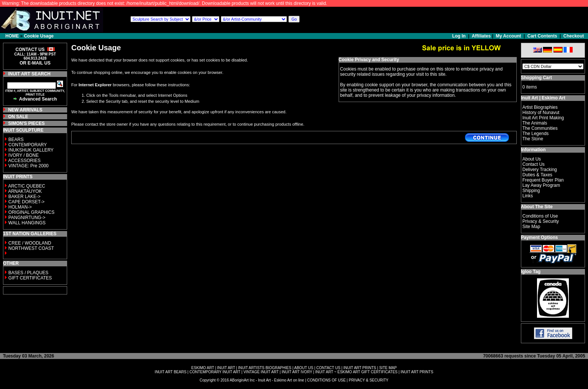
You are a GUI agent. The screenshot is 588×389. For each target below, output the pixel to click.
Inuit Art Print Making (543, 118)
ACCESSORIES (25, 161)
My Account (508, 36)
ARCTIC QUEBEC (27, 186)
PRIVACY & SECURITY (369, 380)
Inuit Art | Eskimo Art (543, 98)
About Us (532, 159)
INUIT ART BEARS (171, 372)
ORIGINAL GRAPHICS (31, 212)
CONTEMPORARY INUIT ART (215, 372)
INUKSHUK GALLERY (31, 150)
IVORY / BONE (23, 155)
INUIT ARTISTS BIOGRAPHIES (265, 368)
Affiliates (481, 36)
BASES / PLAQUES (28, 273)
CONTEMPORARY (27, 145)
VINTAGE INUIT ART (261, 372)
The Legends (535, 134)
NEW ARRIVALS (25, 110)
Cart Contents (542, 36)
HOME (12, 36)
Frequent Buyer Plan (543, 180)
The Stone (533, 139)
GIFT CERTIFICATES (30, 278)
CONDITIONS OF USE (326, 380)
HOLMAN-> (20, 207)
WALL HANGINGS (27, 223)
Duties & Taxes (537, 175)
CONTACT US (328, 368)
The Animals (535, 123)
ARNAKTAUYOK (25, 191)
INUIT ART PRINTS (360, 368)
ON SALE (18, 117)
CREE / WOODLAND (29, 243)
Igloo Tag (531, 272)
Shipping (531, 191)
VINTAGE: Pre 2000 (28, 166)
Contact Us (533, 164)
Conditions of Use (540, 216)
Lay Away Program (541, 185)
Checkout (574, 36)
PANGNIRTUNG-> (27, 218)
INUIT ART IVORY (297, 372)
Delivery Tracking (540, 170)
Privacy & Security (541, 221)
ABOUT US (304, 368)
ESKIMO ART (203, 368)
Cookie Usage (39, 36)
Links (528, 196)
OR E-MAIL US (35, 63)
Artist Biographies (540, 107)
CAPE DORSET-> (26, 202)
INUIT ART (226, 368)
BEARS (16, 140)
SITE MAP (388, 368)
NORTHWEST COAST (31, 248)
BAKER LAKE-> (24, 197)
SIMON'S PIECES (27, 123)
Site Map (531, 227)
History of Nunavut (541, 113)
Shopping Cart (536, 78)
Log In (460, 36)
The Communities (540, 128)
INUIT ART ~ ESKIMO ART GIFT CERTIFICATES (356, 372)
